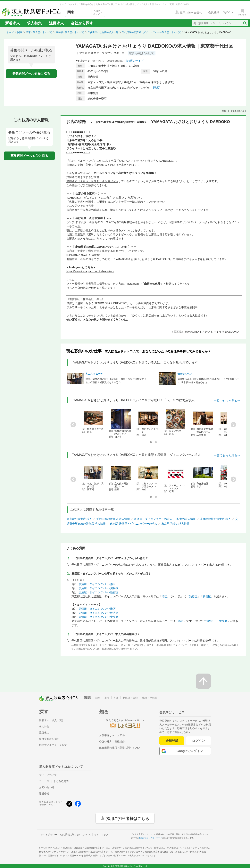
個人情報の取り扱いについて (76, 835)
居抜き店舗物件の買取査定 (98, 852)
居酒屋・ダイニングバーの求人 (153, 519)
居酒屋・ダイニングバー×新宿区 (98, 592)
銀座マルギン (185, 374)
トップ (10, 32)
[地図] (157, 88)
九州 (116, 698)
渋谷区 (193, 596)
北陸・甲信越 (150, 698)
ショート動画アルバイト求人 (130, 856)
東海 (107, 698)
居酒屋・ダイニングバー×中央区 (98, 617)
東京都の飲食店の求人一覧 (70, 32)
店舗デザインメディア (65, 856)
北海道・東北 (130, 698)
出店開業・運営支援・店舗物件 (87, 848)
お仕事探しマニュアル (112, 735)
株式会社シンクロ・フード (150, 838)
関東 (20, 32)
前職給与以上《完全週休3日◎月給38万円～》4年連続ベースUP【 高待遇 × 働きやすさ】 (208, 381)
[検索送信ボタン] (245, 23)
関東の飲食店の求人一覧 (39, 32)
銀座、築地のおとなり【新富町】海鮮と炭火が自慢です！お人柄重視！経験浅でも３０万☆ (116, 381)
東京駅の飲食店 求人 (79, 519)
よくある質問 (61, 781)
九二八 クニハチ (94, 374)
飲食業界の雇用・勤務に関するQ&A (120, 748)
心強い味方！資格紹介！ (113, 742)
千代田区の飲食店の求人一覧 (103, 32)
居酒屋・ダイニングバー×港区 (97, 584)
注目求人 (56, 23)
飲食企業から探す (49, 739)
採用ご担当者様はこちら (128, 818)
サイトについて (48, 775)
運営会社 (44, 794)
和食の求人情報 (186, 519)
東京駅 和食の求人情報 (175, 524)
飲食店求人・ (171, 848)
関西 (98, 698)
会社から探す (82, 23)
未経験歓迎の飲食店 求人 (215, 519)
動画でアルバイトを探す (53, 745)
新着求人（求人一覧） (52, 720)
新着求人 (12, 23)
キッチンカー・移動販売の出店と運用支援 (153, 852)
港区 (164, 596)
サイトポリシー (49, 835)
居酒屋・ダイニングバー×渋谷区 (98, 588)
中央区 (223, 621)
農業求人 (94, 856)
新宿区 (207, 596)
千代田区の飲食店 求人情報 (113, 519)
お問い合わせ (47, 787)
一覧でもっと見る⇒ (227, 401)
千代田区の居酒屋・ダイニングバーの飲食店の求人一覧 (151, 32)
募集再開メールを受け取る (31, 74)
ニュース (44, 781)
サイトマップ (101, 835)
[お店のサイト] (135, 61)
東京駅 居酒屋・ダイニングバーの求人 (134, 524)
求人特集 (34, 23)
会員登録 (172, 741)
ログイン (199, 741)
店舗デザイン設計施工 (132, 848)
